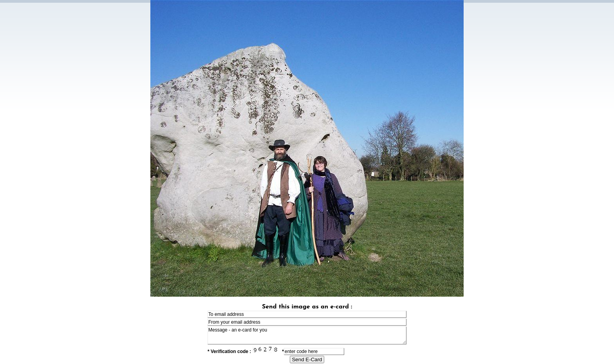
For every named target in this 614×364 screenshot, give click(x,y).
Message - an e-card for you (307, 335)
